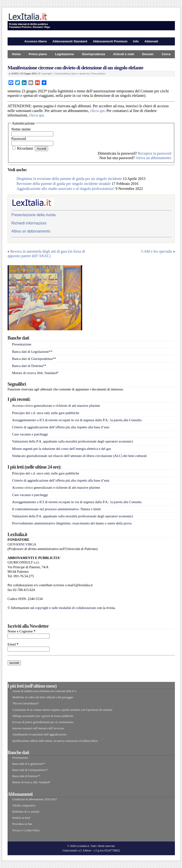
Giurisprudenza (94, 54)
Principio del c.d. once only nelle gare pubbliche (46, 413)
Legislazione (64, 54)
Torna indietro (98, 74)
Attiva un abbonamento (153, 158)
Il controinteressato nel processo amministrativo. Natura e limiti (56, 509)
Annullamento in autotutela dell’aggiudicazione (39, 734)
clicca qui (97, 111)
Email (13, 644)
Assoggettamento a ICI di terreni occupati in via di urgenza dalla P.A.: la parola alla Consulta (77, 420)
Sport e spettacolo (80, 74)
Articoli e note (124, 54)
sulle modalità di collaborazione (74, 608)
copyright (41, 608)
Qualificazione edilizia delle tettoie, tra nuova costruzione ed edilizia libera (55, 741)
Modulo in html (21, 818)
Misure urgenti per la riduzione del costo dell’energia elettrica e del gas (61, 449)
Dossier (148, 54)
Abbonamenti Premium (110, 41)
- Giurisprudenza (62, 74)
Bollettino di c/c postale (26, 812)
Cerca (166, 54)
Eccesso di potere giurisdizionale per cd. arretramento (43, 722)
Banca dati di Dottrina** (29, 366)
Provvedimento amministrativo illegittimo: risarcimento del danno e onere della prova (72, 523)
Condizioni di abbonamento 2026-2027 (35, 799)
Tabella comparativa (24, 805)
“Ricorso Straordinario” (26, 703)
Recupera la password (155, 153)
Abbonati (151, 41)
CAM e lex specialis (157, 251)
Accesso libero (36, 41)
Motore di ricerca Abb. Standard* (35, 373)
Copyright (46, 74)
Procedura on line (22, 824)
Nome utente (21, 129)
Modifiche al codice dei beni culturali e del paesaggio (43, 697)
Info (136, 41)
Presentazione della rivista (34, 215)
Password (19, 139)
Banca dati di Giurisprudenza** (34, 359)
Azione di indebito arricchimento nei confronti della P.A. (45, 691)
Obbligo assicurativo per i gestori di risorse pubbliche (43, 716)
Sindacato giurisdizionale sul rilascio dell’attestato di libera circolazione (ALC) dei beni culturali (80, 456)
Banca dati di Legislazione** (32, 352)
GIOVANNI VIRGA (22, 544)
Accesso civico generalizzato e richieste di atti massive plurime (56, 406)
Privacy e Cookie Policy (26, 830)
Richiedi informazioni (29, 223)
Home (16, 54)
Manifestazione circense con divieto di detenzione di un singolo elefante (75, 68)
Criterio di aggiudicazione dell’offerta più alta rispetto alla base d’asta (61, 427)
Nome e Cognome (22, 631)
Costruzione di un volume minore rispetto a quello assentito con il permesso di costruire (62, 710)
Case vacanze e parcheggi (30, 434)
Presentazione (22, 344)
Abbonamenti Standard (70, 41)
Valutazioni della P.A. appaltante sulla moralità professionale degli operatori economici (73, 441)
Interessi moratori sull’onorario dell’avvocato (38, 728)
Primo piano (38, 54)
